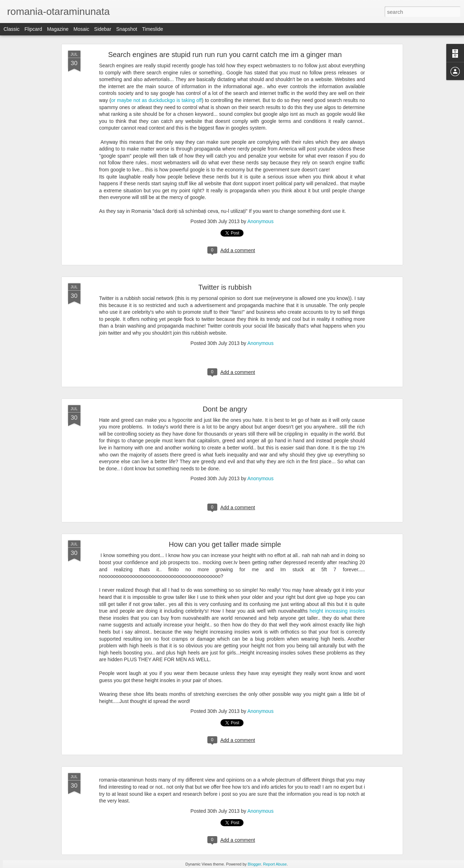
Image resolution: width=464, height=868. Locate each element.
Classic (12, 29)
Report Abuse (275, 864)
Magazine (58, 29)
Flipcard (33, 29)
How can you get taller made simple (225, 544)
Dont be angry (225, 409)
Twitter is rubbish (225, 287)
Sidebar (103, 29)
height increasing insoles (337, 611)
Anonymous (261, 221)
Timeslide (153, 29)
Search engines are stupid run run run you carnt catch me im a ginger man (225, 55)
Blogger (254, 864)
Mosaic (81, 29)
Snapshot (127, 29)
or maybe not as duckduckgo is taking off (156, 100)
